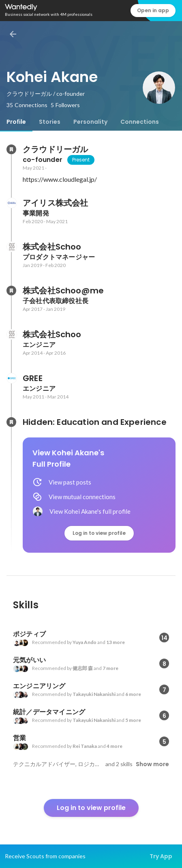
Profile (16, 122)
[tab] (16, 122)
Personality (90, 122)
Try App (161, 856)
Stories (50, 122)
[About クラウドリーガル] (11, 149)
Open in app (153, 10)
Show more (152, 764)
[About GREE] (11, 378)
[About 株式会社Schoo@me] (11, 291)
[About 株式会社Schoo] (11, 247)
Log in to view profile (99, 533)
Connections (140, 122)
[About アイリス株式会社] (11, 203)
